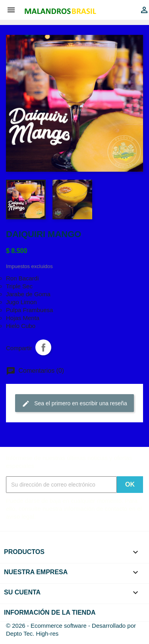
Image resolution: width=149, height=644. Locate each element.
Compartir (43, 347)
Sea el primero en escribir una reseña (74, 404)
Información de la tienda (50, 612)
